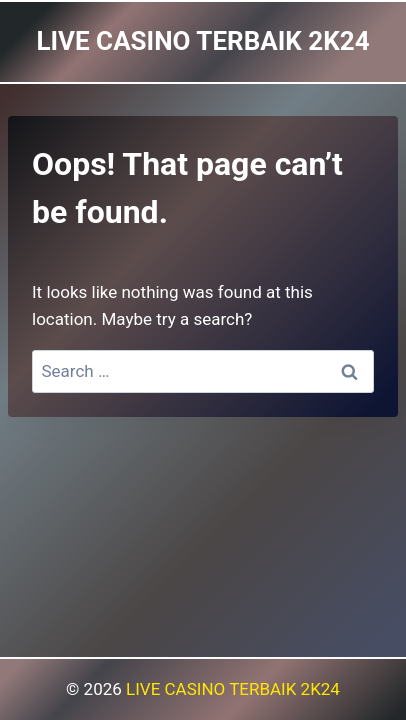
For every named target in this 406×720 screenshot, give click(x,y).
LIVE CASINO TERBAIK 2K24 (233, 689)
